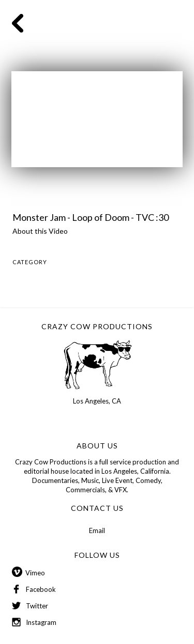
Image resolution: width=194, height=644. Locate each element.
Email (97, 530)
